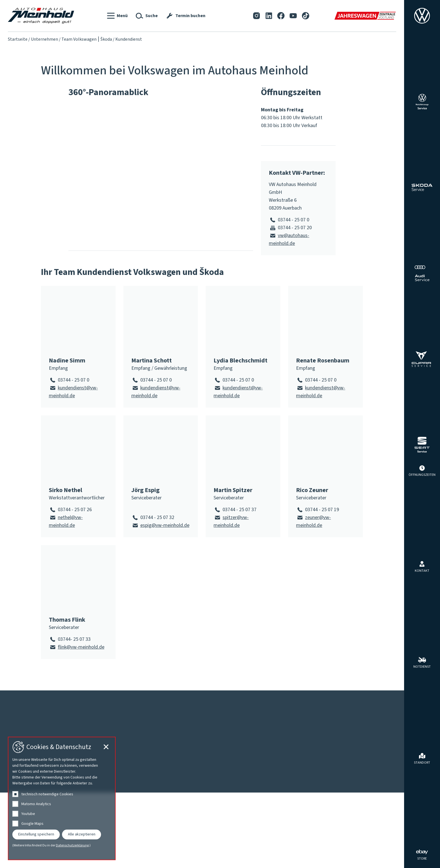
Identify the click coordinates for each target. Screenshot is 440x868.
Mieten (339, 753)
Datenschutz (128, 698)
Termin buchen (219, 785)
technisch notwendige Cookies (47, 794)
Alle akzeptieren (82, 834)
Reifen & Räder (347, 761)
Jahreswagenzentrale (150, 753)
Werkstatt (220, 726)
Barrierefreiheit (86, 698)
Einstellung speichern (36, 834)
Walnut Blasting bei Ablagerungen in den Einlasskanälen (262, 800)
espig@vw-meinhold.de (165, 525)
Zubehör (340, 777)
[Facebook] (281, 16)
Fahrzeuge (144, 726)
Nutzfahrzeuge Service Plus (233, 777)
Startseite (18, 39)
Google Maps (32, 824)
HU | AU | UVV (218, 761)
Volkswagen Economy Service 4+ (238, 793)
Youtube (28, 814)
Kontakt (19, 698)
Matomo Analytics (36, 804)
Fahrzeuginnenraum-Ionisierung (237, 745)
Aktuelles (24, 726)
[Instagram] (256, 16)
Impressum (47, 698)
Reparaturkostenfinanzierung (235, 738)
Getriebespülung (221, 753)
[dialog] (62, 798)
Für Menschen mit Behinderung (160, 745)
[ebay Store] (422, 854)
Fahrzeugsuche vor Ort (151, 738)
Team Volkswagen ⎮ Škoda (87, 39)
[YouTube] (293, 16)
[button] (117, 16)
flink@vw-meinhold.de (81, 647)
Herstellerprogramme (354, 745)
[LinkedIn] (269, 16)
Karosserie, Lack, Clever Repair (236, 769)
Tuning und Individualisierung (362, 769)
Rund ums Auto (354, 726)
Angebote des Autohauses (359, 738)
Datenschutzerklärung (72, 846)
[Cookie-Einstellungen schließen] (390, 854)
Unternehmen (44, 39)
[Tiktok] (306, 16)
